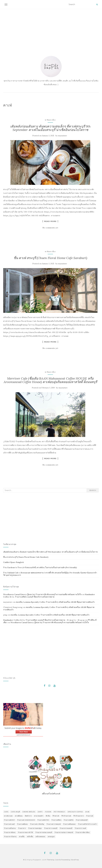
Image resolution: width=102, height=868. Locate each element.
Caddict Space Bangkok (13, 562)
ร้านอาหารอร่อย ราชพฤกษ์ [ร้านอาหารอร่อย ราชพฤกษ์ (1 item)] (64, 832)
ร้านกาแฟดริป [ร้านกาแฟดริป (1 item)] (69, 820)
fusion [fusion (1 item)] (48, 812)
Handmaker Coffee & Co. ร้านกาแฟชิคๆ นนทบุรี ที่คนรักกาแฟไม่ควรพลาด (49, 596)
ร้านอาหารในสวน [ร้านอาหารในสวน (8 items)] (10, 837)
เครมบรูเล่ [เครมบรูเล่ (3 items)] (51, 837)
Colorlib (58, 860)
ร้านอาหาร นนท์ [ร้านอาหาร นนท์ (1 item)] (80, 828)
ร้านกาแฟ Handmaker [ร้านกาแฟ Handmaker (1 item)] (26, 820)
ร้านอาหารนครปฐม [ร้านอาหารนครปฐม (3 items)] (35, 828)
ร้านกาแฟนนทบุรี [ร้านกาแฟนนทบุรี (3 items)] (82, 820)
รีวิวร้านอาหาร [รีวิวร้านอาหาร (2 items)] (79, 816)
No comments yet (50, 228)
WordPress (75, 860)
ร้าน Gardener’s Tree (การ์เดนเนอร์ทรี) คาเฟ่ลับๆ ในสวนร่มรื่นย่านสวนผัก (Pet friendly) (40, 567)
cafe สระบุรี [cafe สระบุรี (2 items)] (15, 812)
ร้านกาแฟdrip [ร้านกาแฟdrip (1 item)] (9, 820)
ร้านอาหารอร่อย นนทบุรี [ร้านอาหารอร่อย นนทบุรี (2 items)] (44, 832)
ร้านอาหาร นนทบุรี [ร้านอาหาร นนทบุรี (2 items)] (51, 828)
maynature (62, 136)
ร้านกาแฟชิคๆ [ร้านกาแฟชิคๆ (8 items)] (56, 820)
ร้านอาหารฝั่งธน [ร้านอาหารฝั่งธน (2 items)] (10, 832)
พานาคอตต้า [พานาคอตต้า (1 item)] (39, 816)
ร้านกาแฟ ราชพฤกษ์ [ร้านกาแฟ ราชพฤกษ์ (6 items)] (54, 824)
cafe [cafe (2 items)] (6, 812)
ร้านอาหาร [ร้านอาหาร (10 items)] (22, 828)
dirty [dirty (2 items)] (40, 812)
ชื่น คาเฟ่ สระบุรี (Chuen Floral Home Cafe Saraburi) (50, 258)
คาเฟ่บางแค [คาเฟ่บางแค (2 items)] (8, 816)
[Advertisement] (51, 29)
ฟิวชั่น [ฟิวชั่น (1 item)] (48, 816)
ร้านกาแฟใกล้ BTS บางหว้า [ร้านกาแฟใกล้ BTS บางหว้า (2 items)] (88, 824)
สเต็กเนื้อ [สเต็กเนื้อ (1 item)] (30, 837)
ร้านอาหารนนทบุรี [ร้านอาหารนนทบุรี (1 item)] (66, 828)
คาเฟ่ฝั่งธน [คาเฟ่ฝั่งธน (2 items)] (19, 816)
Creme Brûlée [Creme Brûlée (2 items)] (29, 812)
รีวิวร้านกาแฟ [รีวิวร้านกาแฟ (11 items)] (66, 816)
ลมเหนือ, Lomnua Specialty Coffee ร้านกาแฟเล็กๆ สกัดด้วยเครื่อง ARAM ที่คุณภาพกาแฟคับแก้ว (55, 602)
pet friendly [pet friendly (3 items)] (59, 812)
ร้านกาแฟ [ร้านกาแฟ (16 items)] (90, 816)
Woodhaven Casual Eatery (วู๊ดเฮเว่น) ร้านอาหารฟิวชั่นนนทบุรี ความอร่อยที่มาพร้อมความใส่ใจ (42, 594)
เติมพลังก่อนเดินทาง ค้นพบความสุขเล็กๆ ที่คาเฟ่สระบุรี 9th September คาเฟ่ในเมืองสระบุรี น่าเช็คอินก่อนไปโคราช (50, 128)
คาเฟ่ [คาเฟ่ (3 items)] (87, 812)
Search (93, 490)
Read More (50, 221)
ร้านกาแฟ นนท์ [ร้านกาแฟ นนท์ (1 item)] (9, 824)
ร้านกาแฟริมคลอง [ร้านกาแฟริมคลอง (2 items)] (69, 824)
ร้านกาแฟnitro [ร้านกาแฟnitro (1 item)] (43, 820)
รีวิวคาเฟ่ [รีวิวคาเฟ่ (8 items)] (56, 816)
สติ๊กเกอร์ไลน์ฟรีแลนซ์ (51, 775)
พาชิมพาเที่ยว (50, 120)
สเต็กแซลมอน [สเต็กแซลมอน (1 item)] (40, 837)
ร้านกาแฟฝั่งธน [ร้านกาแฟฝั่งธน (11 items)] (22, 824)
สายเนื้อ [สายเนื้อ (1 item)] (22, 837)
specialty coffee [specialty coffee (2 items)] (75, 812)
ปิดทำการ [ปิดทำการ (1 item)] (28, 816)
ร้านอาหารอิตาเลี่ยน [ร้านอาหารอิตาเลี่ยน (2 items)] (83, 832)
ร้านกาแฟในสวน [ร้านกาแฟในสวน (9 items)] (10, 828)
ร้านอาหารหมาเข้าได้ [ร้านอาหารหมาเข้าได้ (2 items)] (25, 832)
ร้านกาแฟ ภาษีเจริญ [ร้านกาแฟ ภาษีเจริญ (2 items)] (37, 824)
